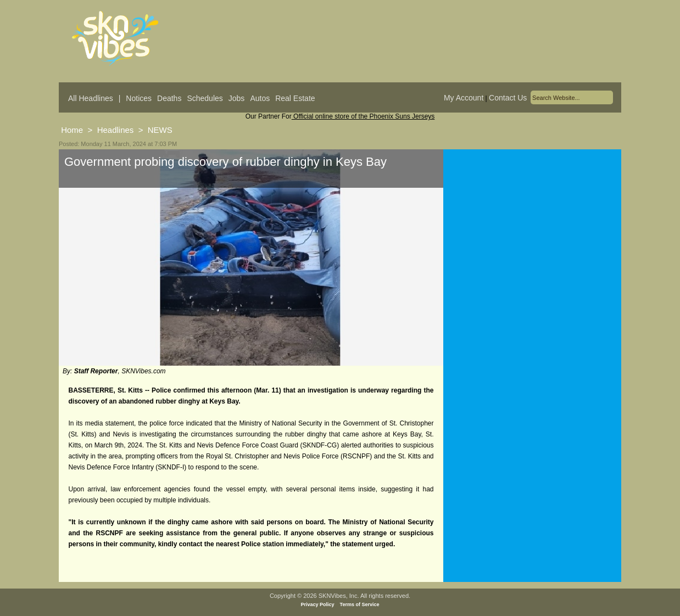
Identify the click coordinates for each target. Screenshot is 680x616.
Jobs (237, 98)
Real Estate (295, 98)
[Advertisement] (532, 257)
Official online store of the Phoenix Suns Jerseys (363, 116)
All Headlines (91, 98)
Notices (139, 98)
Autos (260, 98)
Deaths (169, 98)
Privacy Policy (318, 604)
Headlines (116, 130)
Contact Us (508, 98)
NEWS (160, 130)
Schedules (205, 98)
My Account (464, 98)
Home (72, 130)
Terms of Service (360, 604)
